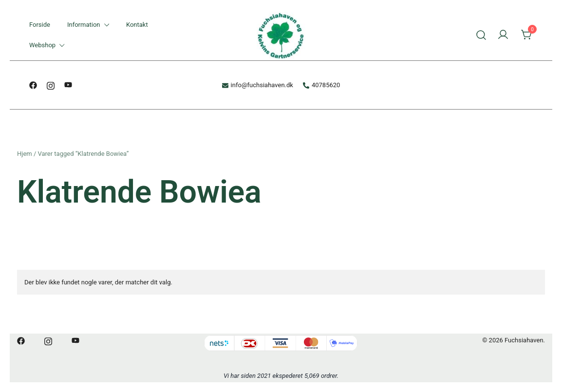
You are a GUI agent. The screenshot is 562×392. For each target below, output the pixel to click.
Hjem (25, 154)
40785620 (321, 85)
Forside (40, 25)
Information (84, 25)
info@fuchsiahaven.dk (258, 85)
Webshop (42, 45)
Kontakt (137, 25)
